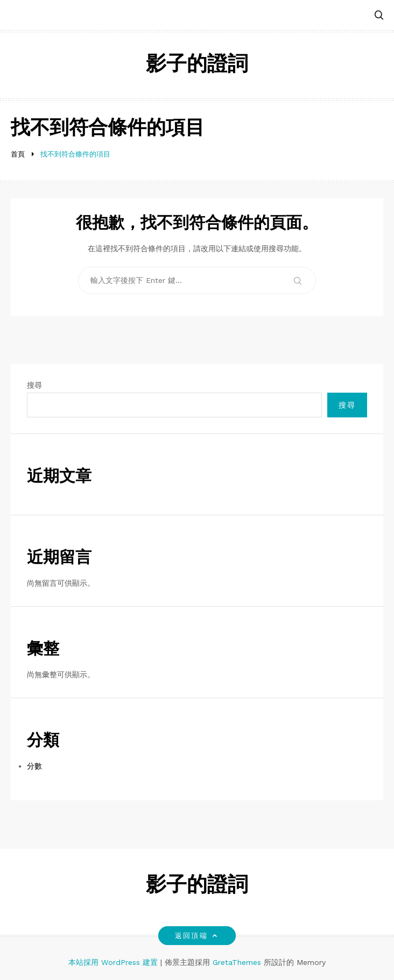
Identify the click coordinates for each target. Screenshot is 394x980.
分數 (34, 766)
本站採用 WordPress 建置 (114, 962)
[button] (379, 16)
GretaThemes (237, 962)
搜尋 (34, 385)
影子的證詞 (197, 65)
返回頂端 (197, 936)
